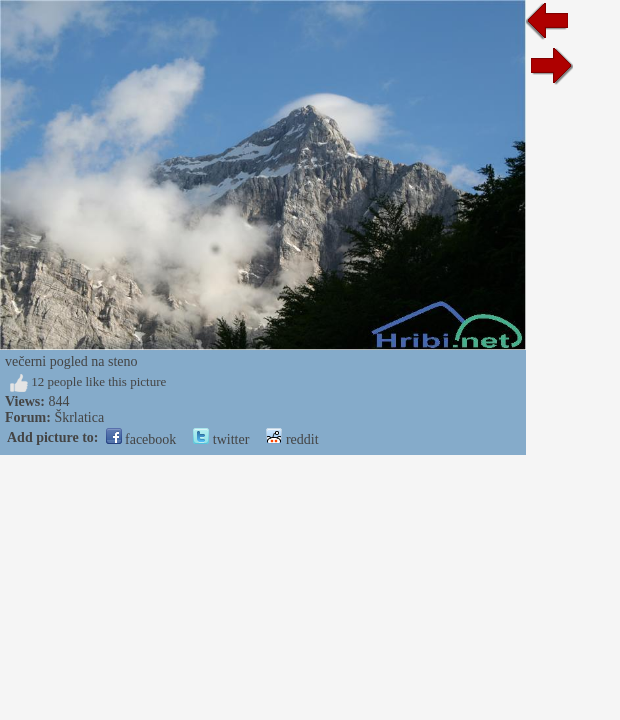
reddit (292, 439)
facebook (141, 439)
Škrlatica (79, 417)
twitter (221, 439)
